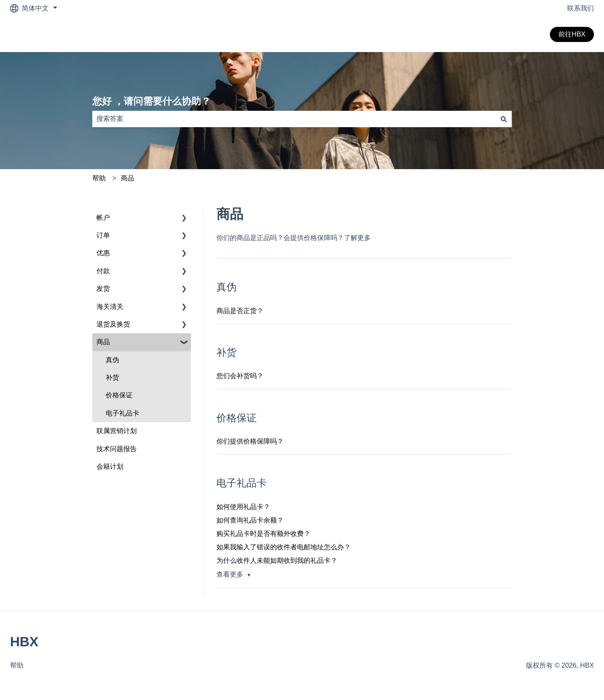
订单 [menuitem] (103, 235)
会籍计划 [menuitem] (110, 466)
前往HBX (572, 34)
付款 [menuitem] (103, 271)
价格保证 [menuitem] (119, 395)
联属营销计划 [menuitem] (117, 431)
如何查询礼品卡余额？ (250, 520)
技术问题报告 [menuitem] (117, 449)
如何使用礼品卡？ (243, 507)
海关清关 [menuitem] (110, 307)
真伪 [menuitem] (112, 360)
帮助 (99, 178)
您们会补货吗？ (240, 376)
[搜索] (504, 119)
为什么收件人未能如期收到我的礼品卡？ (277, 560)
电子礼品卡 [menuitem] (122, 413)
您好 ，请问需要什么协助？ (151, 101)
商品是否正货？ (240, 311)
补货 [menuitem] (112, 377)
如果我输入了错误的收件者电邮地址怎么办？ (284, 547)
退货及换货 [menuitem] (113, 324)
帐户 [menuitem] (103, 218)
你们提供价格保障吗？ (250, 441)
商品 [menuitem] (103, 342)
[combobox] (294, 119)
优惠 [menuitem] (103, 253)
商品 (128, 178)
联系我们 (581, 8)
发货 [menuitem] (103, 289)
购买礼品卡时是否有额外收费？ (263, 534)
